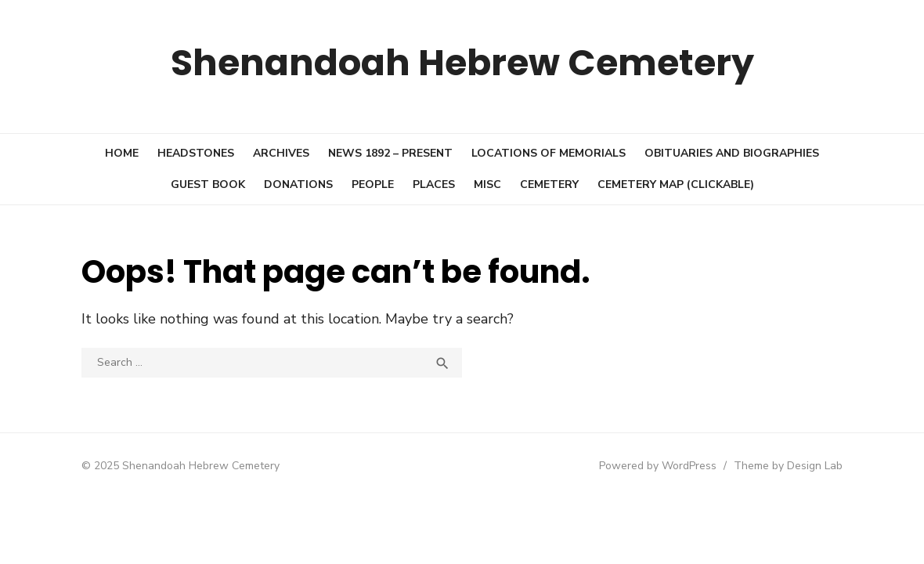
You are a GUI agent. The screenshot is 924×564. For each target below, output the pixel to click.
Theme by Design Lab (791, 466)
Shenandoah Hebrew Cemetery (462, 62)
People (373, 184)
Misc (487, 184)
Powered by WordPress (661, 466)
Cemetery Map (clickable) (676, 184)
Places (434, 184)
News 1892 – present (390, 153)
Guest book (208, 184)
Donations (298, 184)
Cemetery (549, 184)
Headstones (196, 153)
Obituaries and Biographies (732, 153)
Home (122, 153)
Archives (281, 153)
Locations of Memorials (549, 153)
